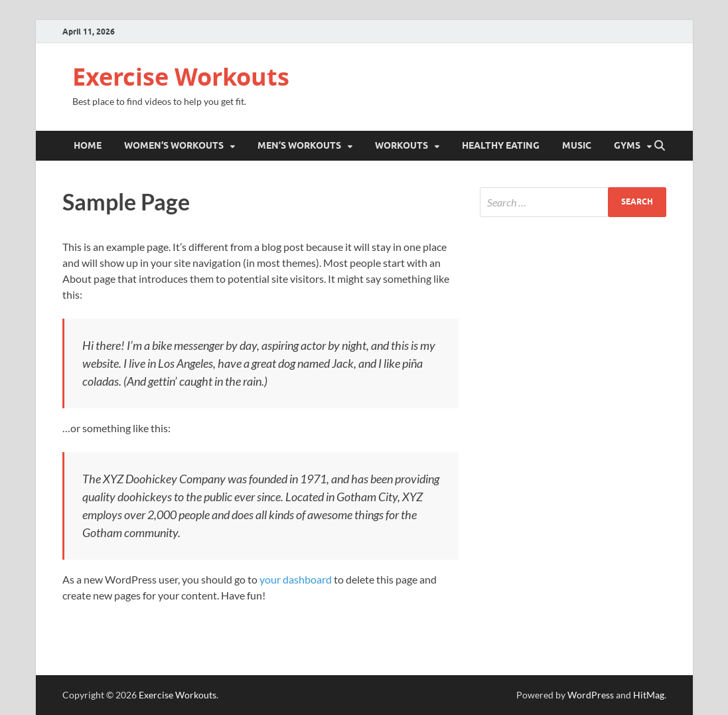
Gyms (627, 145)
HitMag (649, 695)
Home (88, 145)
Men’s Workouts (299, 145)
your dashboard (296, 579)
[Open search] (660, 146)
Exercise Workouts (181, 77)
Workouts (401, 145)
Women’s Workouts (174, 145)
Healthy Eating (501, 145)
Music (577, 145)
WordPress (591, 695)
